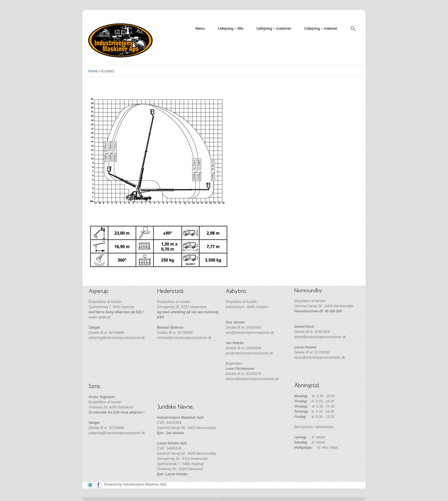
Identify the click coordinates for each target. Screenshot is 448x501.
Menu (200, 28)
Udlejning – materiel (321, 28)
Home (93, 71)
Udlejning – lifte (231, 28)
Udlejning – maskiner (274, 28)
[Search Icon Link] (353, 30)
